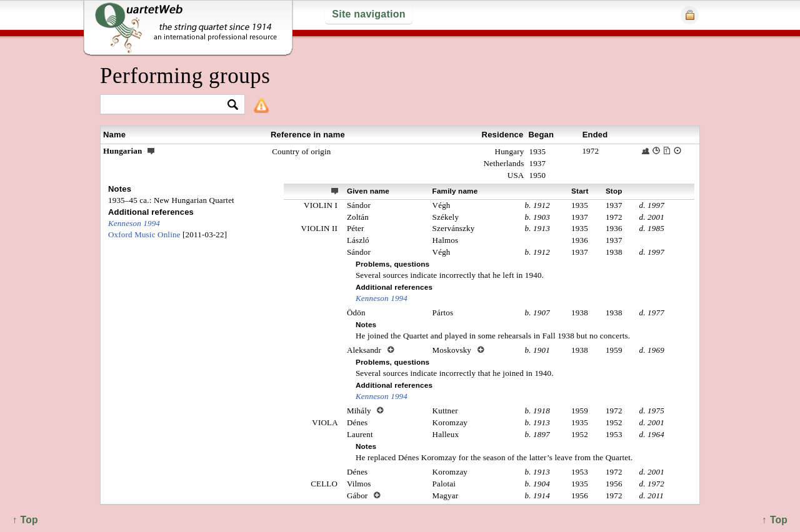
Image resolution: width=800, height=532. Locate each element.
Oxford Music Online (144, 234)
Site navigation (368, 14)
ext (335, 190)
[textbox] (167, 105)
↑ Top (775, 520)
